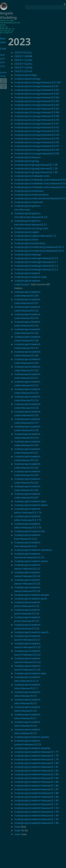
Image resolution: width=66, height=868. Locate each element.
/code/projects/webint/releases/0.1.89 (36, 796)
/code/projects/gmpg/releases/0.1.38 (36, 164)
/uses (17, 834)
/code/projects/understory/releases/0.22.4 (39, 250)
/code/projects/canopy (27, 78)
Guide (3, 76)
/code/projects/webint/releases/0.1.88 (36, 793)
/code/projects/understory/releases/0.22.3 (39, 247)
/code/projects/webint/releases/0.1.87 (36, 789)
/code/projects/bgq (25, 74)
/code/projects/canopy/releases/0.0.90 (37, 119)
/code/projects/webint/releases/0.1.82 (36, 770)
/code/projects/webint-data (30, 501)
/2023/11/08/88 (23, 56)
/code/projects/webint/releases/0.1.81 (36, 766)
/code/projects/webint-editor (31, 505)
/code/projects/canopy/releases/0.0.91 (37, 123)
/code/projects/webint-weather (32, 748)
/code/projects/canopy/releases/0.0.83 (37, 93)
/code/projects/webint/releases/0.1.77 (36, 751)
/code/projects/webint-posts (31, 598)
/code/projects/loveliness (29, 190)
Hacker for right (7, 20)
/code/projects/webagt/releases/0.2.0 (36, 258)
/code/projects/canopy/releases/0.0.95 (37, 138)
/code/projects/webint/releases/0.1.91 (36, 804)
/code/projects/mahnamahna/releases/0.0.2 (40, 198)
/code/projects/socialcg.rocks (31, 228)
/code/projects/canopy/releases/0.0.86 (37, 104)
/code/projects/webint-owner (31, 561)
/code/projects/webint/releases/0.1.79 (36, 759)
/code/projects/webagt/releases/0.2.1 (36, 261)
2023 (2, 66)
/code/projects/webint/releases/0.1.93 (36, 811)
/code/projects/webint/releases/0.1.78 (36, 755)
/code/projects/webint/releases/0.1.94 (36, 815)
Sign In (4, 86)
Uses (3, 42)
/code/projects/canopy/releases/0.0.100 (37, 82)
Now (3, 38)
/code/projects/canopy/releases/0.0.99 (37, 153)
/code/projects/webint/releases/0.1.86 (36, 785)
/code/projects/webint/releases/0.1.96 (36, 822)
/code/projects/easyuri (27, 157)
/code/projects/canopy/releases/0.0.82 (37, 89)
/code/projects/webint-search (31, 632)
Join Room (4, 80)
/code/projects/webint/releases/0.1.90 (36, 800)
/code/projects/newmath (29, 202)
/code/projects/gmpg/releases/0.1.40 (36, 172)
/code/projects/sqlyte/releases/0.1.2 (35, 235)
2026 (2, 54)
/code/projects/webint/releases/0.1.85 (36, 781)
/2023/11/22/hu (23, 63)
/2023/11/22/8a (23, 60)
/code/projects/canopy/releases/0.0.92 (37, 127)
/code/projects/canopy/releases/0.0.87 (37, 108)
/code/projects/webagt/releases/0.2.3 (36, 269)
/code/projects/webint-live (29, 531)
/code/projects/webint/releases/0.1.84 (36, 778)
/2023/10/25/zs (23, 52)
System (3, 72)
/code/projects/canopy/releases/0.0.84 (37, 97)
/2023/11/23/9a (23, 67)
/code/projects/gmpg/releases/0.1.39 (36, 168)
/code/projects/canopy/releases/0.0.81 (37, 86)
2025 (2, 58)
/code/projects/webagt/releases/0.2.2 (36, 265)
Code (3, 48)
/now (17, 826)
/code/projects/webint (27, 273)
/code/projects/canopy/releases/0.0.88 (37, 112)
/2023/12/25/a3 (23, 71)
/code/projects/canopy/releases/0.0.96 (37, 142)
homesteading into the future (10, 24)
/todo (17, 830)
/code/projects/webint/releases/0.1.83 (36, 774)
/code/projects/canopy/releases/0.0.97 (37, 146)
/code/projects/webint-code (30, 276)
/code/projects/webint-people (32, 594)
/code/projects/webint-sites (30, 673)
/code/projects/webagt (27, 254)
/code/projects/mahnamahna (31, 194)
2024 (2, 62)
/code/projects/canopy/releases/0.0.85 (37, 101)
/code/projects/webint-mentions (33, 549)
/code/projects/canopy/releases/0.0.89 (37, 116)
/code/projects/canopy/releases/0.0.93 (37, 131)
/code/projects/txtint (26, 239)
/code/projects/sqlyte (27, 232)
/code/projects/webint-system (32, 736)
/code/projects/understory (30, 243)
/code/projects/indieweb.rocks (32, 175)
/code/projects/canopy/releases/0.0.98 (37, 149)
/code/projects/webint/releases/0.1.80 (36, 763)
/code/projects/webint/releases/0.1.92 (36, 808)
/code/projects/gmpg (27, 161)
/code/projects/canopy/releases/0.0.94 (37, 134)
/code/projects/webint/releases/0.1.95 (36, 819)
